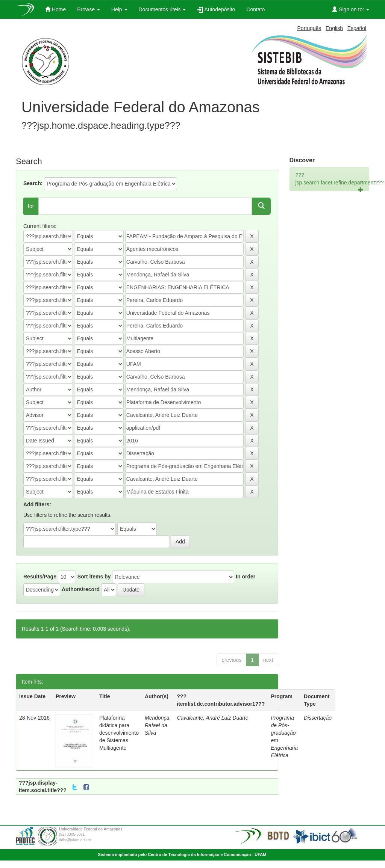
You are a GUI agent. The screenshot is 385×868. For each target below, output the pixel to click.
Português (309, 28)
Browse (89, 9)
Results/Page (40, 577)
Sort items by (94, 577)
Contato (255, 9)
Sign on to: (351, 9)
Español (357, 28)
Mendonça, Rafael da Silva (158, 725)
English (334, 28)
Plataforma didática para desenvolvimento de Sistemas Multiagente (119, 733)
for (31, 206)
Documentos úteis (162, 9)
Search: (33, 183)
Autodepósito (216, 10)
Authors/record (81, 589)
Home (55, 9)
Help (119, 9)
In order (246, 577)
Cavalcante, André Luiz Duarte (212, 718)
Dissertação (318, 718)
